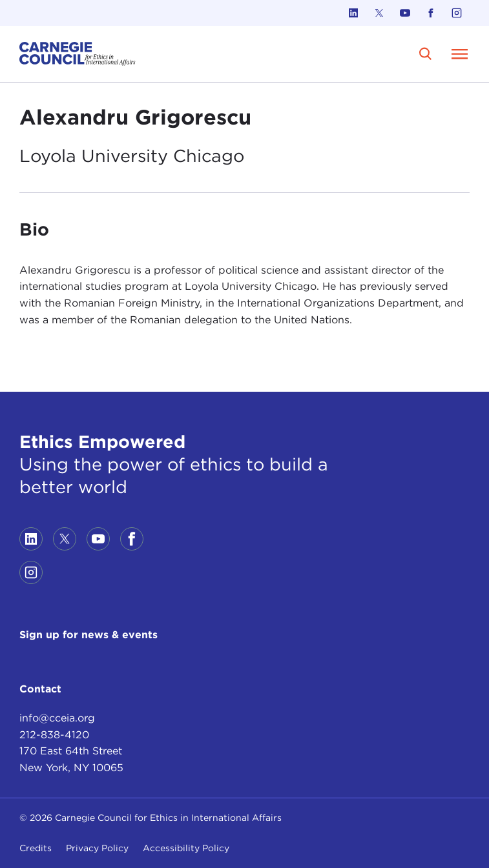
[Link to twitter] (379, 13)
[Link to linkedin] (353, 13)
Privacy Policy (97, 848)
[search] (425, 54)
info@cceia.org (57, 718)
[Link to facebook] (431, 13)
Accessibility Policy (186, 848)
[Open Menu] (459, 54)
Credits (36, 848)
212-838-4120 (54, 735)
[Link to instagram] (457, 13)
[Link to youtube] (405, 13)
